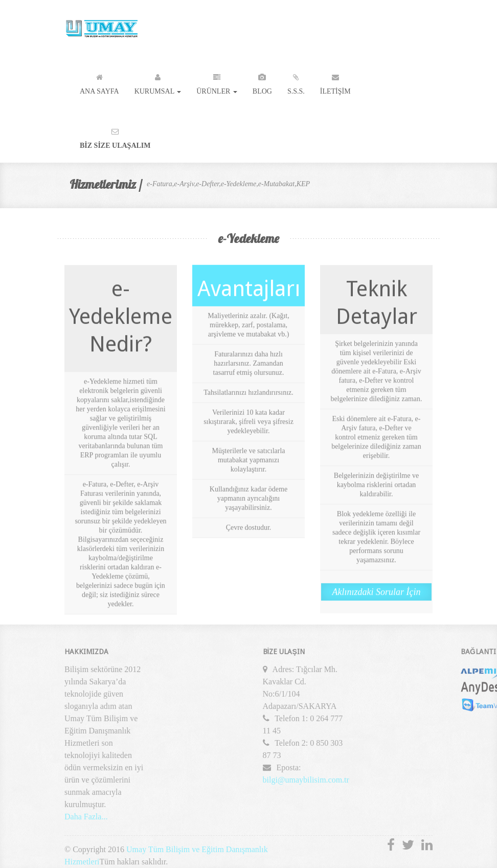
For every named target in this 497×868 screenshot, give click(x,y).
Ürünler (217, 82)
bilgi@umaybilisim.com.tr (306, 782)
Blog (262, 82)
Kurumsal (158, 82)
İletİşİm (335, 82)
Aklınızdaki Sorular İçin (377, 592)
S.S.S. (296, 82)
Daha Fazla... (86, 819)
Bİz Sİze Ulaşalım (115, 136)
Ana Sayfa (99, 82)
